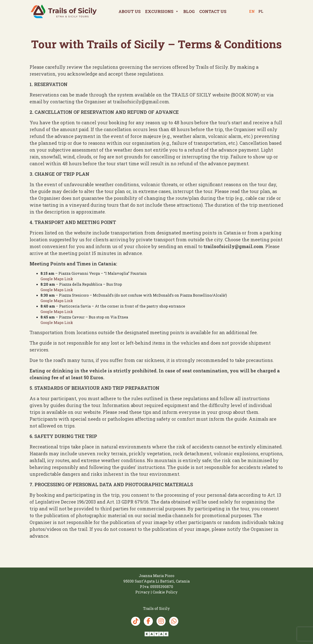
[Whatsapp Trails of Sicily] (174, 621)
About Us (130, 11)
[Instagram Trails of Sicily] (161, 621)
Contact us (213, 11)
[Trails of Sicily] (64, 11)
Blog (189, 11)
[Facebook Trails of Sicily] (148, 621)
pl (261, 11)
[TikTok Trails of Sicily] (136, 621)
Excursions (162, 11)
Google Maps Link (57, 279)
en (252, 11)
